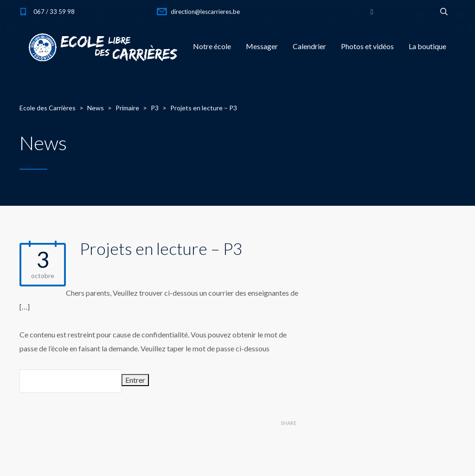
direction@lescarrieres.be (205, 12)
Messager (262, 46)
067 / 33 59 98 (54, 12)
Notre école (212, 46)
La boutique (427, 46)
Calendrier (309, 46)
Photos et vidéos (367, 46)
